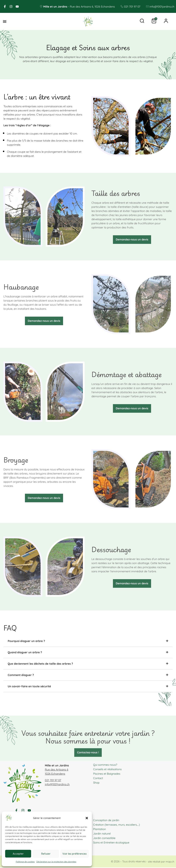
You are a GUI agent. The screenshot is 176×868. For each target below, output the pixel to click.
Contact (98, 778)
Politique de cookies (25, 862)
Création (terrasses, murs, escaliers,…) (117, 825)
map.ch (170, 862)
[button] (87, 818)
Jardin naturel (102, 834)
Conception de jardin (106, 821)
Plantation (100, 830)
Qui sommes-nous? (105, 765)
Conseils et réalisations (108, 769)
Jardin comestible (104, 838)
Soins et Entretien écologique (112, 843)
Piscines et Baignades (107, 774)
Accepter (18, 854)
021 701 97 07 (53, 780)
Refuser (46, 854)
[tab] (88, 641)
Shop (96, 783)
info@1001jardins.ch (57, 784)
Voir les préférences (75, 854)
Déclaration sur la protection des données (56, 862)
